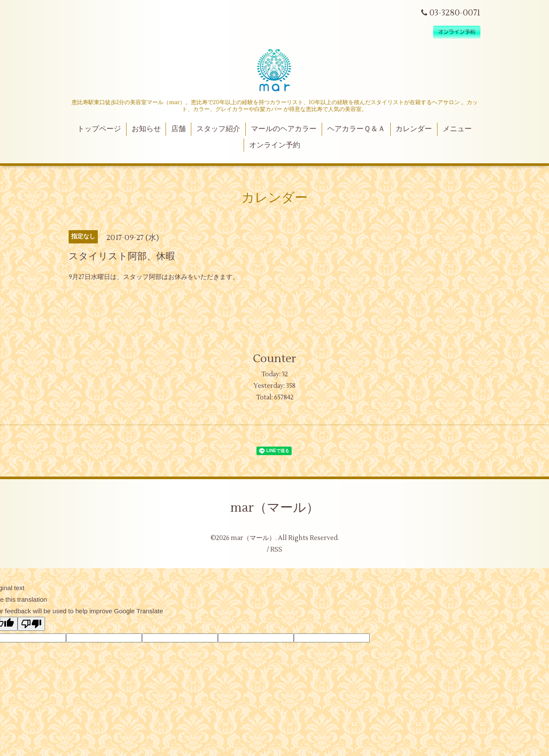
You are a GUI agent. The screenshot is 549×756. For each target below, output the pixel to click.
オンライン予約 (275, 145)
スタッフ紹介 (218, 129)
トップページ (99, 129)
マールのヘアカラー (284, 129)
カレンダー (414, 129)
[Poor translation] (31, 624)
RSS (276, 550)
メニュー (457, 129)
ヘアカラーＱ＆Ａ (356, 129)
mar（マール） (275, 508)
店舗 (178, 129)
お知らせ (146, 129)
